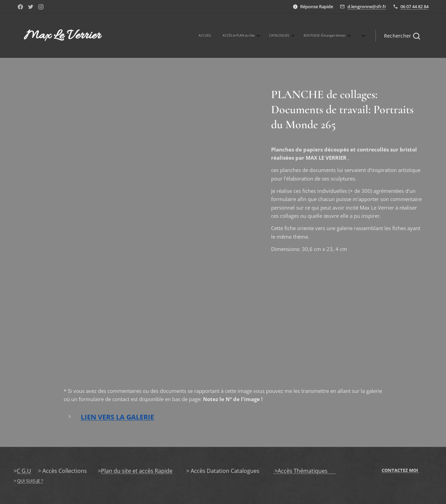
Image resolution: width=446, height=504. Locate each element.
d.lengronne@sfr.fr (367, 6)
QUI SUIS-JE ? (30, 481)
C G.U (24, 471)
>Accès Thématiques (304, 471)
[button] (402, 36)
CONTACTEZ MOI (400, 470)
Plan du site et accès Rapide (137, 471)
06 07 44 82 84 (415, 6)
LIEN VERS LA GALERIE (117, 417)
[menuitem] (249, 36)
